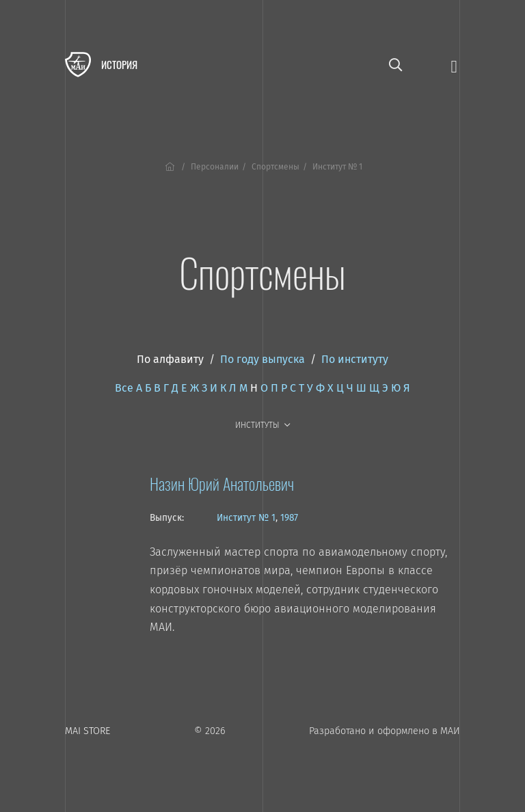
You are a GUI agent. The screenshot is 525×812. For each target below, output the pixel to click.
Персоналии (215, 167)
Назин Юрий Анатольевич (222, 483)
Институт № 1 (246, 518)
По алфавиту (170, 359)
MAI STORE (87, 731)
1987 (289, 518)
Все (124, 388)
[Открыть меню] (454, 65)
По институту (355, 359)
